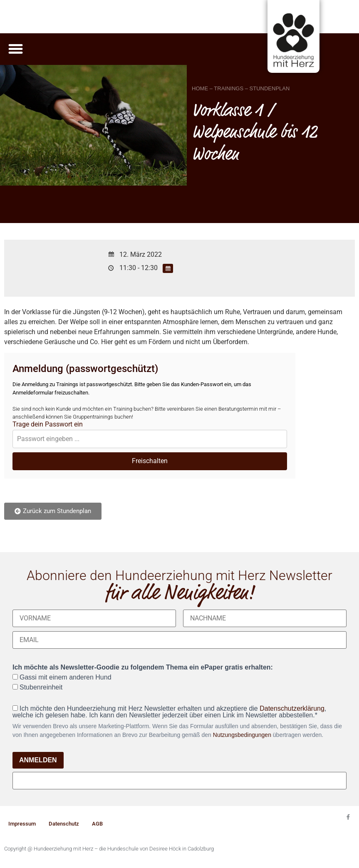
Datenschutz (64, 824)
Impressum (22, 824)
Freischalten (150, 461)
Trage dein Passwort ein (48, 424)
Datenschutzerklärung (292, 708)
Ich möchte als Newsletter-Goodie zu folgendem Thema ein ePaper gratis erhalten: (143, 667)
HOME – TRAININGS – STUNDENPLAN (241, 88)
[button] (16, 49)
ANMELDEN (38, 760)
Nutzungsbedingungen (242, 735)
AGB (97, 824)
